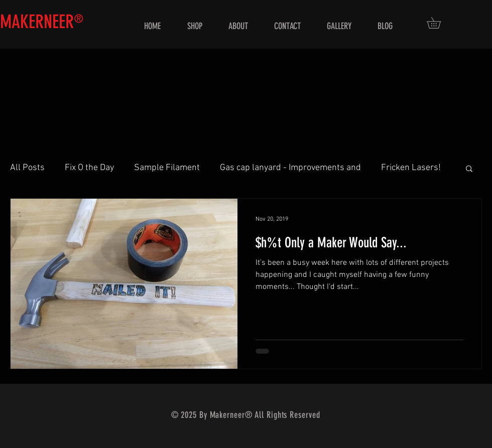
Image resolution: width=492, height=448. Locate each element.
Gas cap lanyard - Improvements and (290, 168)
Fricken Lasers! (411, 168)
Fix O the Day (89, 168)
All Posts (27, 168)
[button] (439, 23)
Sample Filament (167, 168)
